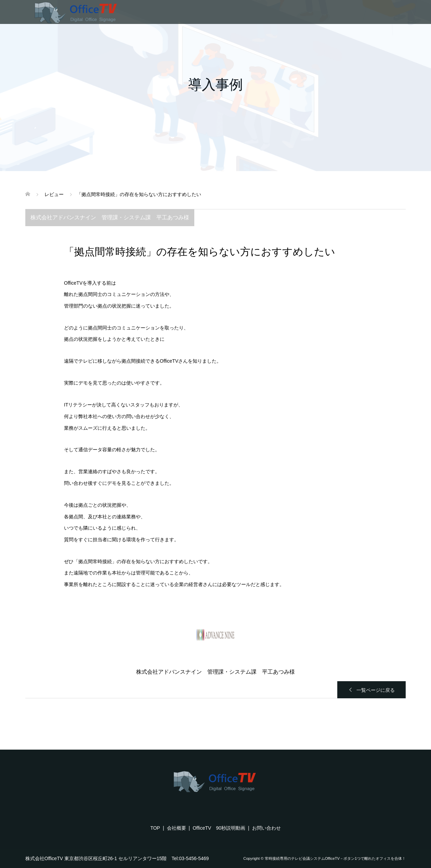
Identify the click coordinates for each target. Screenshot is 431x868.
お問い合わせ (266, 828)
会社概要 (177, 828)
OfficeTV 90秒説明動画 (219, 828)
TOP (155, 828)
